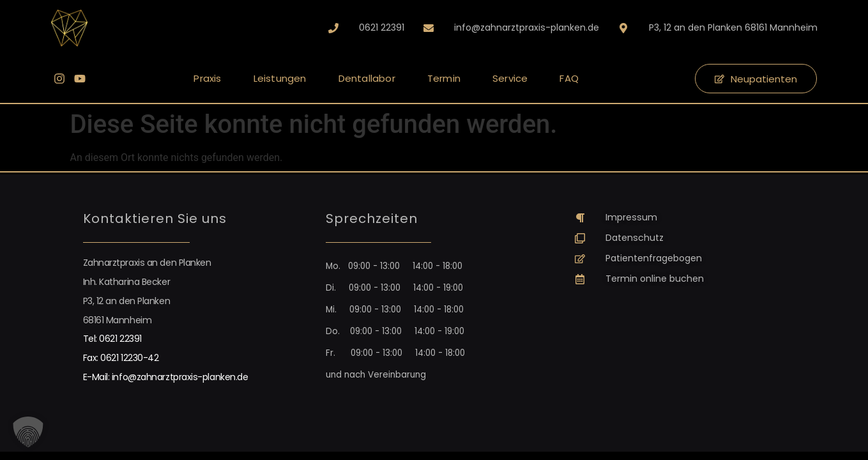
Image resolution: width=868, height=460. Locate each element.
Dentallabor (367, 78)
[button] (28, 432)
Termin (444, 78)
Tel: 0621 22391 (112, 339)
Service (510, 78)
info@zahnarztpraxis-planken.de (180, 377)
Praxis (207, 78)
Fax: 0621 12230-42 (121, 358)
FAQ (569, 78)
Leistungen (280, 78)
